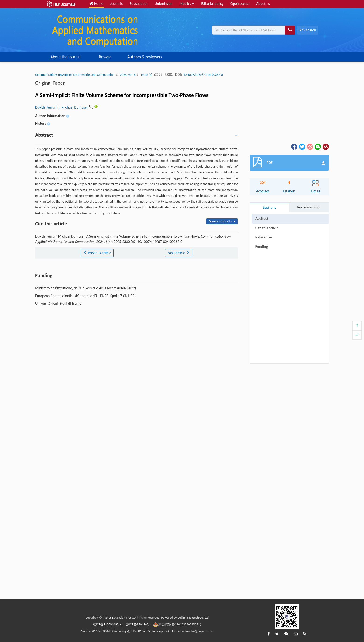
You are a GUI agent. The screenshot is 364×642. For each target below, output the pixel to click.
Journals (117, 4)
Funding (262, 247)
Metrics (187, 4)
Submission (164, 4)
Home (96, 4)
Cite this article (267, 228)
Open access (240, 4)
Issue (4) (147, 75)
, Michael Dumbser (74, 107)
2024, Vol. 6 (128, 75)
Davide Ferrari (46, 107)
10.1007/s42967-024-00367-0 (203, 75)
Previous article (97, 253)
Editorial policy (212, 4)
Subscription (139, 4)
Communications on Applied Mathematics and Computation (75, 75)
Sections (270, 208)
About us (263, 4)
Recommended (309, 207)
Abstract (262, 219)
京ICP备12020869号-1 (108, 624)
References (264, 237)
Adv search (308, 30)
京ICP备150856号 (138, 624)
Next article (179, 253)
